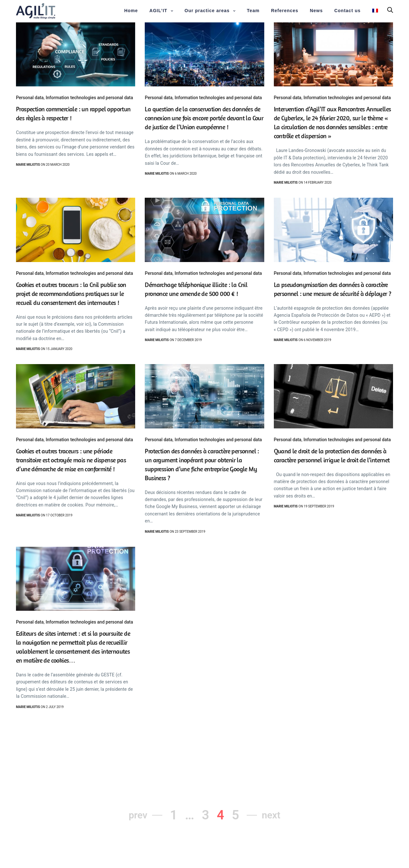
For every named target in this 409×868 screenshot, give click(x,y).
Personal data (30, 98)
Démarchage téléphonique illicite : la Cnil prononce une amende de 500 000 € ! (196, 289)
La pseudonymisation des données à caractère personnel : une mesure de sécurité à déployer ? (333, 289)
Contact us (347, 11)
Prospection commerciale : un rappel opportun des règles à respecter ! (73, 113)
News (316, 11)
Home (131, 11)
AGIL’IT (158, 11)
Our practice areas (207, 11)
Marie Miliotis (28, 165)
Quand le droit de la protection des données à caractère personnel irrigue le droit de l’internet (332, 455)
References (285, 11)
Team (253, 11)
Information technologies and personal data (89, 98)
